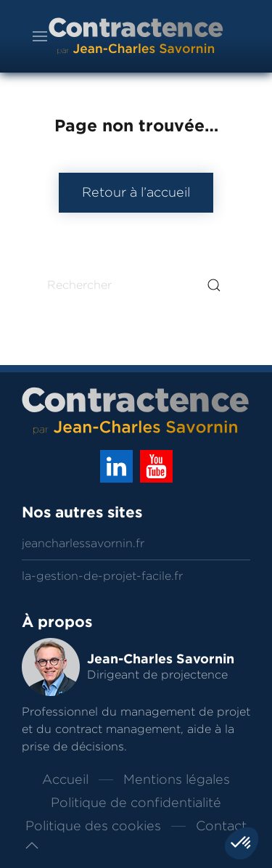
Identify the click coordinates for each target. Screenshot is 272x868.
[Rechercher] (136, 285)
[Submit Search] (214, 285)
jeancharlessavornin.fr (83, 543)
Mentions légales (177, 779)
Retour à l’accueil (136, 192)
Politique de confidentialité (136, 803)
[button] (32, 846)
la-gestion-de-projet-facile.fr (102, 576)
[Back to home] (136, 36)
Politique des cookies (93, 826)
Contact (221, 826)
